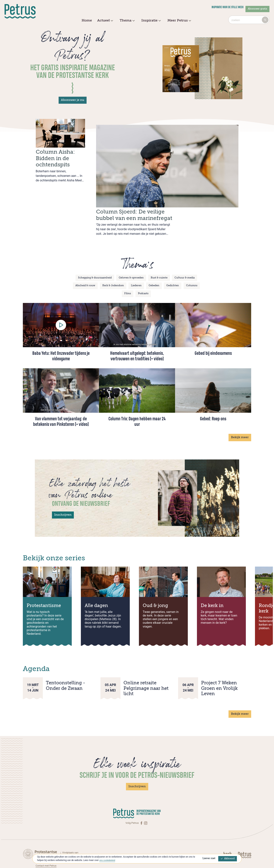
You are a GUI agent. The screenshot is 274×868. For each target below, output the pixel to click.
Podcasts (143, 269)
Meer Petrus (179, 21)
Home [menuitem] (87, 21)
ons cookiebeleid (108, 860)
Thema (127, 21)
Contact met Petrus (47, 841)
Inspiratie (151, 21)
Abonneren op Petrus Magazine (54, 845)
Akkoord (228, 859)
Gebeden (154, 261)
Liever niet (209, 858)
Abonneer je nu (73, 100)
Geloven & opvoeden (131, 254)
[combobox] (249, 20)
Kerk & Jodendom (113, 261)
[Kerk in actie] (230, 831)
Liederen (136, 261)
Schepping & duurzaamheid (95, 254)
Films (128, 269)
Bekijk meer (240, 413)
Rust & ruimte (159, 254)
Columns (192, 261)
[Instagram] (146, 799)
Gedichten (173, 261)
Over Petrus (42, 849)
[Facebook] (142, 799)
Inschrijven (63, 491)
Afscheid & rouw (85, 261)
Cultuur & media (185, 254)
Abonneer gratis (257, 9)
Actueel (105, 21)
